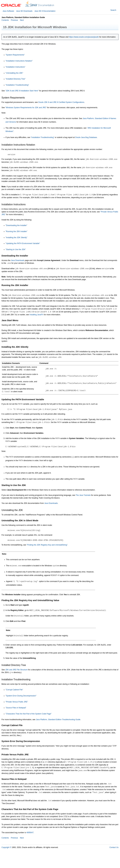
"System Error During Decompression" (21, 696)
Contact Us (114, 847)
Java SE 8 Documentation (45, 11)
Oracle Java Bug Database (86, 137)
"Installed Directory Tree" (15, 79)
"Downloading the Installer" (16, 225)
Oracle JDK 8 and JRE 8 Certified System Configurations (61, 102)
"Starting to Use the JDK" (16, 249)
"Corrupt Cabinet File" (14, 690)
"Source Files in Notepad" (16, 708)
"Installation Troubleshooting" (17, 85)
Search (113, 10)
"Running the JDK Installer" (16, 231)
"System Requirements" (15, 55)
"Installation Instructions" (15, 67)
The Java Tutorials (83, 495)
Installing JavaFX (36, 315)
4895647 (30, 833)
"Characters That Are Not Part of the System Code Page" (28, 714)
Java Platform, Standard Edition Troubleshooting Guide (58, 720)
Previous (14, 20)
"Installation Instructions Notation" (19, 61)
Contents (5, 20)
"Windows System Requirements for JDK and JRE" (26, 108)
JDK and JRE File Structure (16, 670)
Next (22, 20)
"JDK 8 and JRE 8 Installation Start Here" (22, 91)
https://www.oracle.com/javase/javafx (84, 37)
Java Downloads (18, 260)
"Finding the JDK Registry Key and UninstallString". (47, 545)
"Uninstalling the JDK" (14, 73)
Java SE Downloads (24, 11)
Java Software (8, 11)
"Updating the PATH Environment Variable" (23, 243)
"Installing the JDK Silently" (16, 238)
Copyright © (6, 847)
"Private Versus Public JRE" (17, 702)
